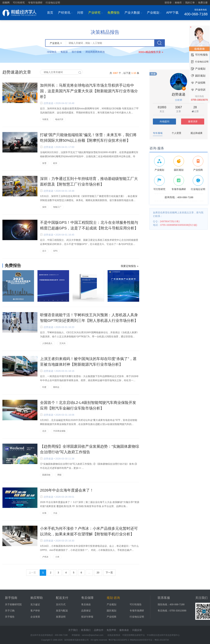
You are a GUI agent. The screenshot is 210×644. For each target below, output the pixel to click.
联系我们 (86, 630)
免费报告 (114, 13)
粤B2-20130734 (162, 640)
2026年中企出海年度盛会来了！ (67, 490)
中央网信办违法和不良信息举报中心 (163, 635)
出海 (44, 513)
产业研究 (96, 13)
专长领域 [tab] (158, 133)
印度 (44, 387)
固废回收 (46, 475)
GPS (55, 251)
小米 (57, 557)
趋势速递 (179, 94)
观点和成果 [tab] (196, 133)
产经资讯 (65, 13)
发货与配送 (62, 611)
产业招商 (111, 617)
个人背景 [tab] (176, 133)
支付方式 (61, 604)
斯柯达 (56, 387)
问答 (80, 13)
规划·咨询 (113, 598)
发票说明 (61, 617)
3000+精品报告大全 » (151, 52)
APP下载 (172, 13)
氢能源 (64, 52)
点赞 (195, 111)
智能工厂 (57, 207)
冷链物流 (52, 52)
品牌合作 (99, 630)
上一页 (32, 573)
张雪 (44, 163)
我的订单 (190, 3)
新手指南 (11, 598)
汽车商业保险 (59, 431)
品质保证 (86, 611)
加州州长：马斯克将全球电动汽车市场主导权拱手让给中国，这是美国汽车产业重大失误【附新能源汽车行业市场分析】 (89, 91)
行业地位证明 (53, 3)
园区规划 (111, 611)
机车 (55, 163)
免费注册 (203, 3)
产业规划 (154, 13)
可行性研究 (19, 3)
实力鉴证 (35, 604)
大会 (55, 513)
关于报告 (10, 617)
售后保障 (87, 598)
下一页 (109, 573)
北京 (44, 431)
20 (98, 573)
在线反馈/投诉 (114, 635)
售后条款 (86, 604)
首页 (50, 13)
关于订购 (10, 611)
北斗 (44, 251)
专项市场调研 (35, 3)
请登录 (168, 3)
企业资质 (35, 617)
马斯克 (45, 119)
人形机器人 (47, 343)
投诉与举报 (87, 617)
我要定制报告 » (130, 266)
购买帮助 (37, 598)
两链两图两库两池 (95, 52)
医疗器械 (77, 52)
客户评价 (35, 611)
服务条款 (124, 630)
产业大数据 (133, 13)
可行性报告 (136, 604)
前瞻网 (6, 3)
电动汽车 (59, 119)
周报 (59, 475)
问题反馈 (137, 630)
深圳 (44, 207)
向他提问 (165, 121)
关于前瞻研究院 (13, 604)
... (89, 573)
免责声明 (111, 630)
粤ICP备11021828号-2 (119, 640)
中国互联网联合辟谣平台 (134, 635)
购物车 (178, 3)
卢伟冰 (45, 557)
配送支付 (62, 598)
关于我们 (73, 630)
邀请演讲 (193, 121)
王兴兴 (62, 343)
